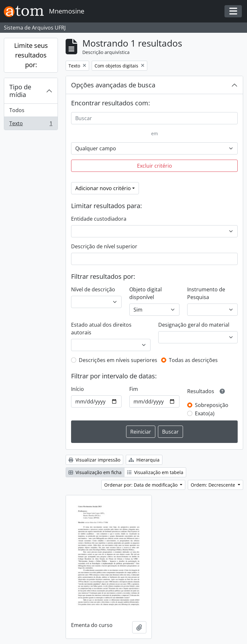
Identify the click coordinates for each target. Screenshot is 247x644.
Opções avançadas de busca (113, 85)
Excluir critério (155, 166)
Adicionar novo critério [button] (103, 188)
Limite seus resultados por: (31, 55)
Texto (31, 125)
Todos (17, 110)
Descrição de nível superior (104, 246)
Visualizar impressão (94, 460)
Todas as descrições (193, 360)
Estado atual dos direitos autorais (101, 329)
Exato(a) (205, 413)
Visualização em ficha (95, 472)
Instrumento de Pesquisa (206, 293)
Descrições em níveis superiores (118, 360)
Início (78, 389)
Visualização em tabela (155, 472)
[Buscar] (154, 118)
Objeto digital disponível (146, 293)
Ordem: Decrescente (214, 485)
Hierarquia (144, 460)
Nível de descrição (93, 289)
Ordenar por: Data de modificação (142, 485)
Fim (134, 389)
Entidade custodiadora (99, 219)
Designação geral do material (194, 325)
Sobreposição (212, 405)
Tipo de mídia (20, 91)
